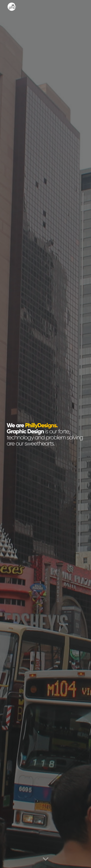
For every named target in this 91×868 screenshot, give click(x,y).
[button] (46, 859)
